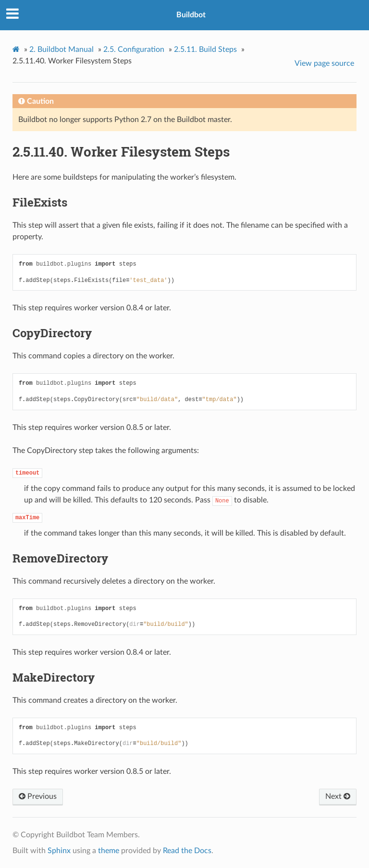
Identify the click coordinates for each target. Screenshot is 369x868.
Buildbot (191, 15)
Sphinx (59, 851)
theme (109, 851)
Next (338, 796)
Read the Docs (187, 851)
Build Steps (205, 49)
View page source (324, 63)
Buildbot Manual (61, 49)
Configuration (134, 49)
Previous (38, 796)
